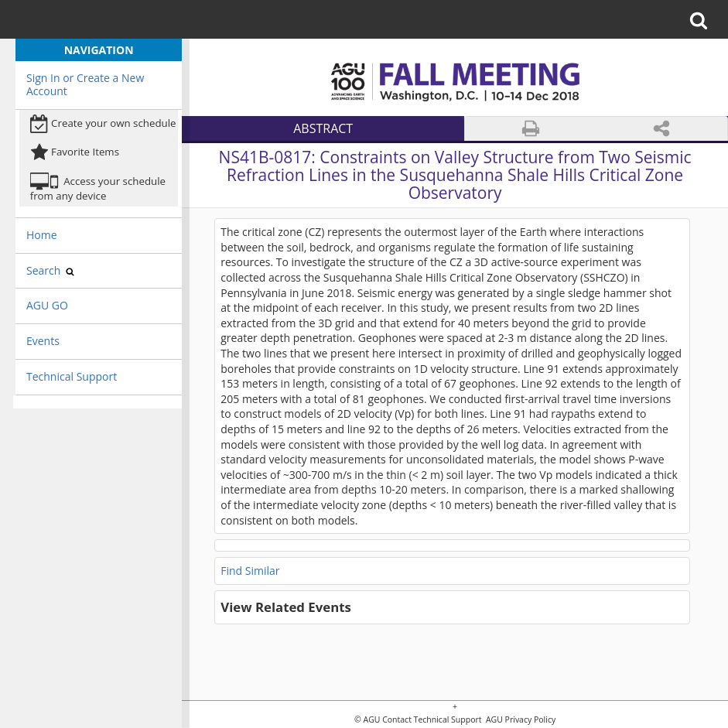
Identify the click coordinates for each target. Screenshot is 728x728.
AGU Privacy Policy (520, 720)
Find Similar (250, 571)
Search (50, 270)
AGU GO (47, 305)
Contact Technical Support (432, 720)
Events (43, 341)
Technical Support (72, 376)
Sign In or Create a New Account (85, 84)
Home (42, 235)
